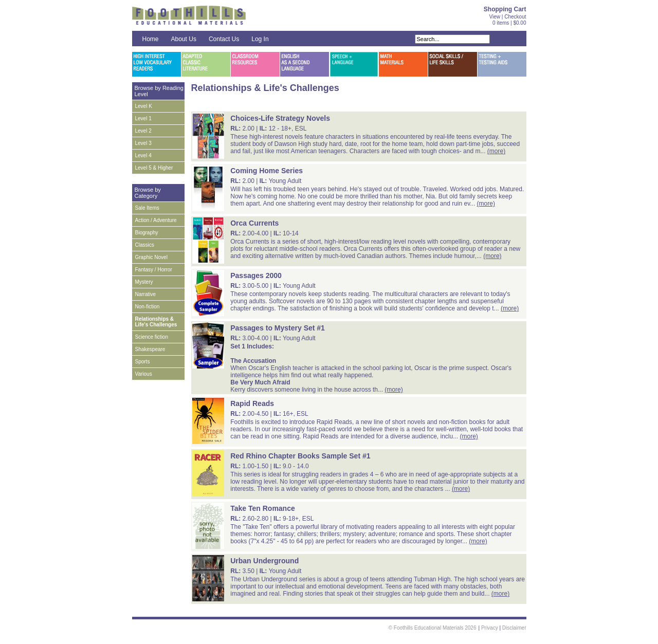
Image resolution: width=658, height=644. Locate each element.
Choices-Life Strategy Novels (280, 118)
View (495, 17)
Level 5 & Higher (154, 168)
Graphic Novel (151, 257)
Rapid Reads (252, 403)
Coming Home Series (267, 171)
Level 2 (143, 131)
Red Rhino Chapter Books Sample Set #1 (300, 456)
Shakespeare (150, 349)
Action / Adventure (156, 220)
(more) (496, 151)
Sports (143, 362)
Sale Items (147, 208)
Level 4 (143, 155)
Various (144, 374)
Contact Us (224, 39)
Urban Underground (264, 561)
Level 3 (143, 143)
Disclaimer (514, 628)
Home (151, 39)
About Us (184, 39)
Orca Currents (254, 223)
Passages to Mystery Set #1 (278, 328)
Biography (147, 233)
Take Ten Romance (263, 508)
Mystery (144, 282)
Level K (144, 106)
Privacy (490, 628)
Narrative (146, 294)
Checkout (515, 17)
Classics (145, 245)
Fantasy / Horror (154, 270)
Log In (260, 39)
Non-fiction (148, 307)
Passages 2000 (256, 275)
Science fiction (152, 337)
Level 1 (143, 118)
